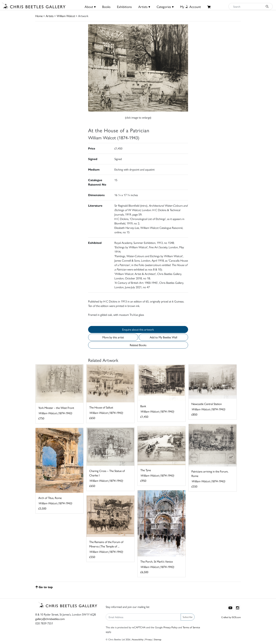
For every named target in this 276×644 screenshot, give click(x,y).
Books (106, 7)
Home (39, 16)
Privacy (149, 639)
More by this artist (113, 337)
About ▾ (90, 7)
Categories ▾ (165, 7)
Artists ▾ (144, 7)
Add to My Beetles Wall (163, 337)
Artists (50, 16)
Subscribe (188, 617)
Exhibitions (124, 7)
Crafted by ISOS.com (231, 617)
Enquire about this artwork (138, 329)
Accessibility (138, 639)
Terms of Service (191, 627)
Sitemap (158, 639)
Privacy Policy (170, 627)
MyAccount (190, 7)
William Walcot (66, 16)
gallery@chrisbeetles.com (50, 619)
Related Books (138, 345)
